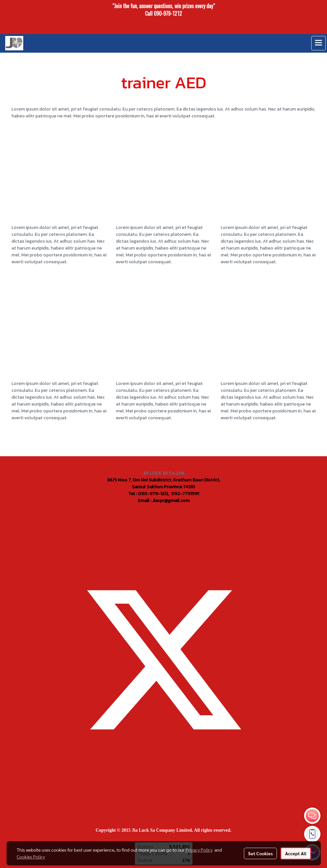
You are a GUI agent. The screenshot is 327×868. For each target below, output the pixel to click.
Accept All (296, 853)
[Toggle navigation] (318, 43)
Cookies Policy (31, 857)
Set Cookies (260, 853)
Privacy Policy (199, 850)
